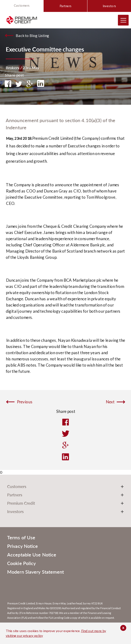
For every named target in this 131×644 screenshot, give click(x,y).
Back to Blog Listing (32, 35)
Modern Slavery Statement (35, 572)
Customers (22, 5)
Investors (109, 6)
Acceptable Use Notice (32, 555)
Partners (65, 6)
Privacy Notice (23, 546)
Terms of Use (21, 537)
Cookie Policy (21, 563)
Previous (25, 402)
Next (110, 402)
